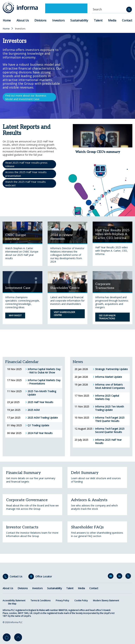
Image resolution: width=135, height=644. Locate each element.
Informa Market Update (109, 377)
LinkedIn (120, 577)
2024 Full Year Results (40, 433)
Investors (58, 20)
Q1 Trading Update (38, 425)
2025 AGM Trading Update (43, 418)
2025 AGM (34, 410)
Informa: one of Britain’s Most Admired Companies (110, 386)
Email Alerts (111, 577)
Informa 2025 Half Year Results (108, 441)
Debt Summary (85, 473)
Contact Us (16, 577)
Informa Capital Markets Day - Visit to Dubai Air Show (44, 371)
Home (7, 20)
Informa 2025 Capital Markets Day (107, 397)
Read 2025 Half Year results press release (26, 164)
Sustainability (79, 20)
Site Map (12, 604)
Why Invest (15, 315)
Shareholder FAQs (87, 527)
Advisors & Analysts (89, 500)
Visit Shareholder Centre (64, 314)
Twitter (129, 577)
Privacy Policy (62, 601)
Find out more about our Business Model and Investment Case (26, 97)
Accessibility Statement (14, 601)
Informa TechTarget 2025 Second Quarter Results (110, 430)
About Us (23, 20)
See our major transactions (107, 317)
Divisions (40, 20)
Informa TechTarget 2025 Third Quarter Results (110, 419)
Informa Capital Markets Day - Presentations (44, 382)
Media (112, 20)
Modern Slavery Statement (106, 601)
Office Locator (44, 577)
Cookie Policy (81, 601)
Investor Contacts (22, 527)
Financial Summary (23, 473)
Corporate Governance (27, 500)
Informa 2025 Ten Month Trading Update (110, 408)
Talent (98, 20)
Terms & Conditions (41, 601)
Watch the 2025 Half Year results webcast (25, 183)
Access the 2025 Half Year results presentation (26, 174)
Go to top (18, 637)
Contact (127, 20)
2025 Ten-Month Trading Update (42, 393)
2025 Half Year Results (40, 402)
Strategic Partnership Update (111, 369)
